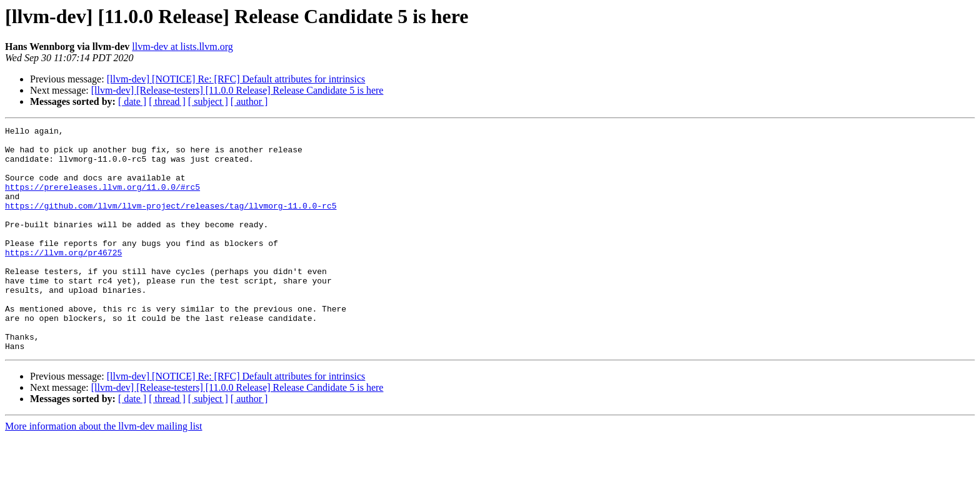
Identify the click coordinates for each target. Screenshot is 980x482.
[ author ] (249, 101)
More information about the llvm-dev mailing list (104, 471)
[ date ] (132, 101)
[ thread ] (167, 101)
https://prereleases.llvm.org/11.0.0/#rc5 (102, 200)
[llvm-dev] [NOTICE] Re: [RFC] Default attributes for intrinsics (236, 79)
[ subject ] (208, 101)
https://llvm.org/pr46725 (63, 278)
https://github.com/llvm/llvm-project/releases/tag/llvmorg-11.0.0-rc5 (171, 222)
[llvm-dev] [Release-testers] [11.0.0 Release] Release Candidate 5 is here (237, 90)
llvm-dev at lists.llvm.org (182, 47)
